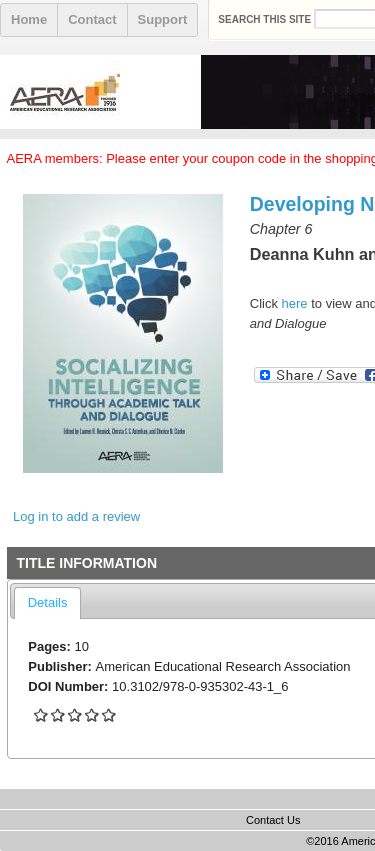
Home (29, 19)
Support (163, 19)
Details (48, 602)
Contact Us (273, 820)
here (295, 303)
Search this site (266, 19)
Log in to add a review (76, 516)
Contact (92, 19)
